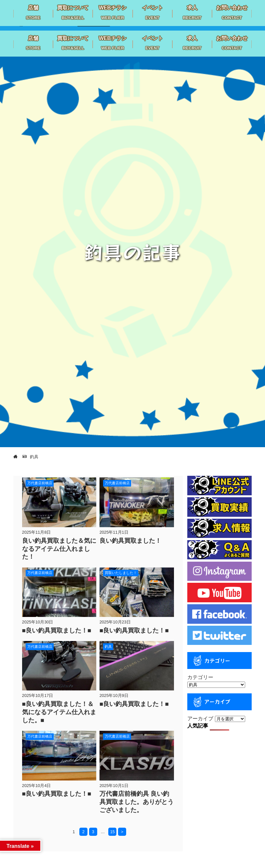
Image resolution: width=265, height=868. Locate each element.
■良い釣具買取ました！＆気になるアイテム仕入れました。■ (59, 712)
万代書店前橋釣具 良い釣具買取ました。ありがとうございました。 (137, 802)
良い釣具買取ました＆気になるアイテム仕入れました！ (59, 549)
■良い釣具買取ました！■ (57, 630)
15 (113, 832)
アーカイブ (200, 719)
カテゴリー (200, 677)
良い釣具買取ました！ (130, 541)
